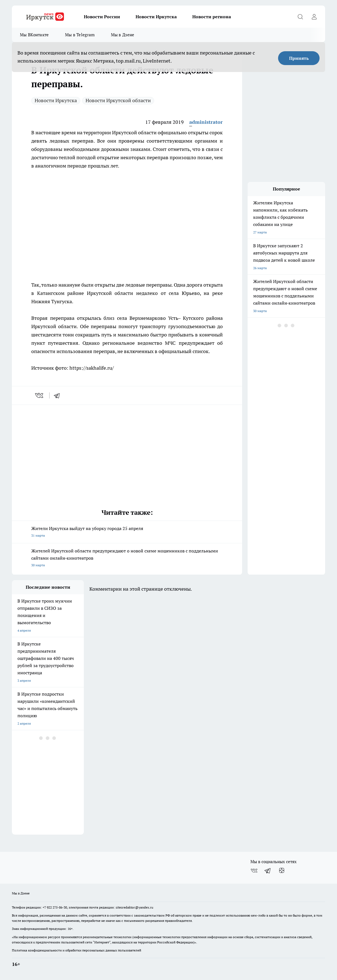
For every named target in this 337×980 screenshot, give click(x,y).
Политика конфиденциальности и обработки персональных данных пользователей (77, 950)
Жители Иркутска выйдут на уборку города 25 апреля (127, 532)
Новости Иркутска (156, 17)
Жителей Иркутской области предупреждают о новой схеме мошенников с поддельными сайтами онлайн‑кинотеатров (127, 558)
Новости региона (212, 17)
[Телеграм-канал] (268, 871)
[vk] (40, 395)
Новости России (102, 17)
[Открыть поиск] (300, 17)
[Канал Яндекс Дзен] (282, 871)
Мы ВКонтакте (34, 35)
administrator (206, 122)
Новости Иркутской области (118, 100)
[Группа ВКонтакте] (254, 871)
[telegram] (59, 395)
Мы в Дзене (123, 35)
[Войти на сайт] (314, 17)
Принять (299, 58)
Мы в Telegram (80, 35)
